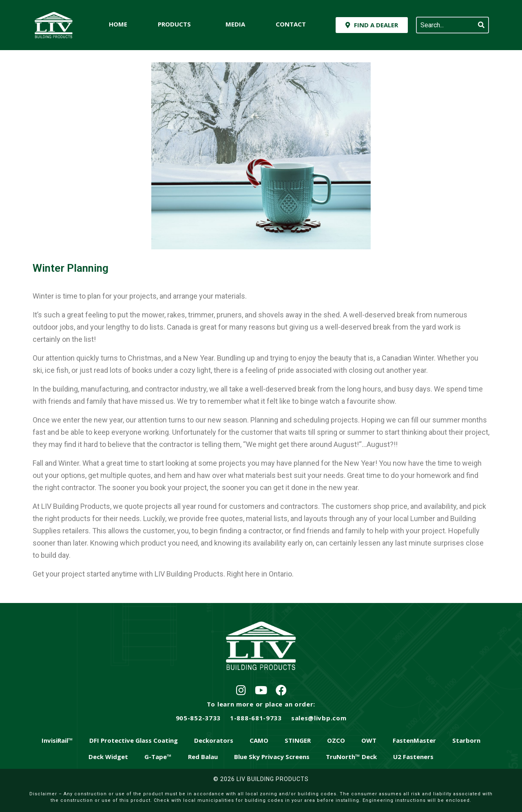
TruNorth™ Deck (351, 757)
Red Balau (203, 757)
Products (174, 24)
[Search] (481, 25)
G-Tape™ (158, 757)
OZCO (336, 740)
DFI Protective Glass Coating (134, 740)
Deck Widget (108, 757)
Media (235, 24)
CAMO (259, 740)
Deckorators (214, 740)
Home (118, 24)
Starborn (466, 740)
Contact (291, 24)
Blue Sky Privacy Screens (272, 757)
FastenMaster (414, 740)
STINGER (298, 740)
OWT (369, 740)
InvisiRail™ (57, 740)
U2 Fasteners (413, 757)
